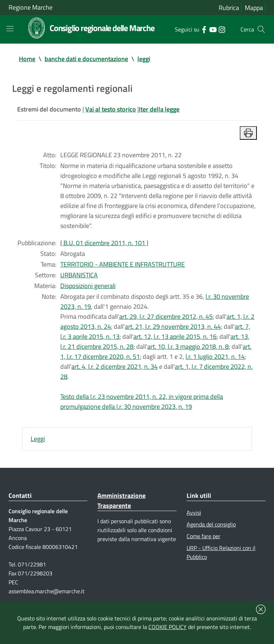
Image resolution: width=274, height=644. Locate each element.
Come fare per (204, 536)
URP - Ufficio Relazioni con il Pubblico (221, 552)
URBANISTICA (79, 275)
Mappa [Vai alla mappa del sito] (254, 8)
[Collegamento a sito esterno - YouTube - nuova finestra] (213, 29)
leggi (144, 59)
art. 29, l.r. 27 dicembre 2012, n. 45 (166, 316)
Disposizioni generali (88, 286)
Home (27, 59)
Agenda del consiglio (211, 524)
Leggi (38, 439)
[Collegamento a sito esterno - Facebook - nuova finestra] (204, 29)
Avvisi (194, 512)
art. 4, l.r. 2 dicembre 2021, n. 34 (115, 366)
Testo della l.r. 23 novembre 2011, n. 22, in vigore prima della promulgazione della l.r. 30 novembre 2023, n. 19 (142, 402)
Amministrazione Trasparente (121, 501)
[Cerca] (261, 29)
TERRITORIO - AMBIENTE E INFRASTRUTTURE (123, 264)
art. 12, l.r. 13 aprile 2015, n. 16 (175, 336)
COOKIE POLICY (168, 627)
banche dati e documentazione (86, 59)
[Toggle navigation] (10, 29)
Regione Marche (31, 7)
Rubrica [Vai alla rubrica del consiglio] (229, 8)
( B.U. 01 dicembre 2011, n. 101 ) (104, 243)
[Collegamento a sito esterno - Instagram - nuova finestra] (222, 29)
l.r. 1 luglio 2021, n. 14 (215, 356)
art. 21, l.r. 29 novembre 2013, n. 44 (173, 326)
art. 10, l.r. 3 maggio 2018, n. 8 (188, 346)
